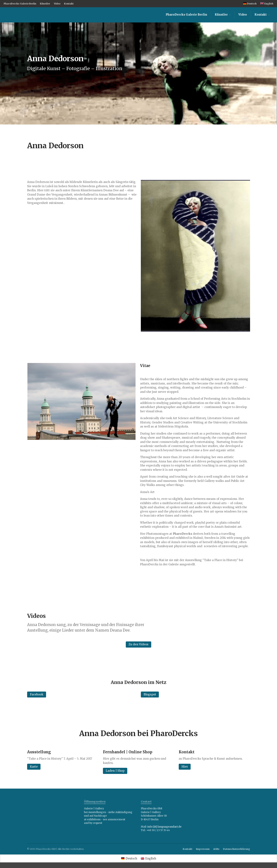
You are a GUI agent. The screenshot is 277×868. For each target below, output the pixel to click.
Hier (185, 767)
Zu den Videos (138, 644)
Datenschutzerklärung (237, 849)
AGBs (216, 849)
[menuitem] (250, 4)
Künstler (45, 4)
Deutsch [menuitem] (131, 858)
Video (57, 4)
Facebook (37, 694)
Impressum (203, 849)
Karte (34, 767)
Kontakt (69, 4)
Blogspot (150, 694)
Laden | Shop (115, 771)
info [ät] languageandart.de (164, 827)
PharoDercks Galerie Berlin (20, 4)
